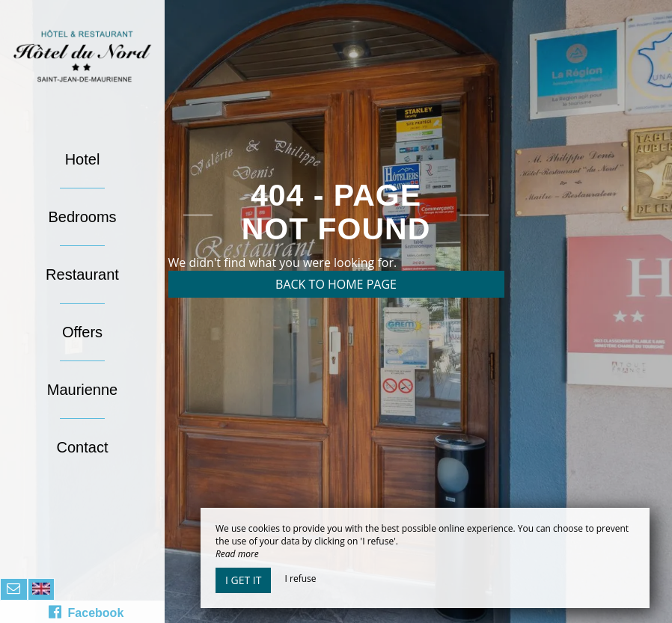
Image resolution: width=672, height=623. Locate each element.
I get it (243, 580)
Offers (82, 332)
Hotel (83, 159)
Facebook (86, 612)
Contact (83, 447)
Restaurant (82, 274)
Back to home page (336, 284)
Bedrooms (82, 217)
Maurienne (83, 390)
